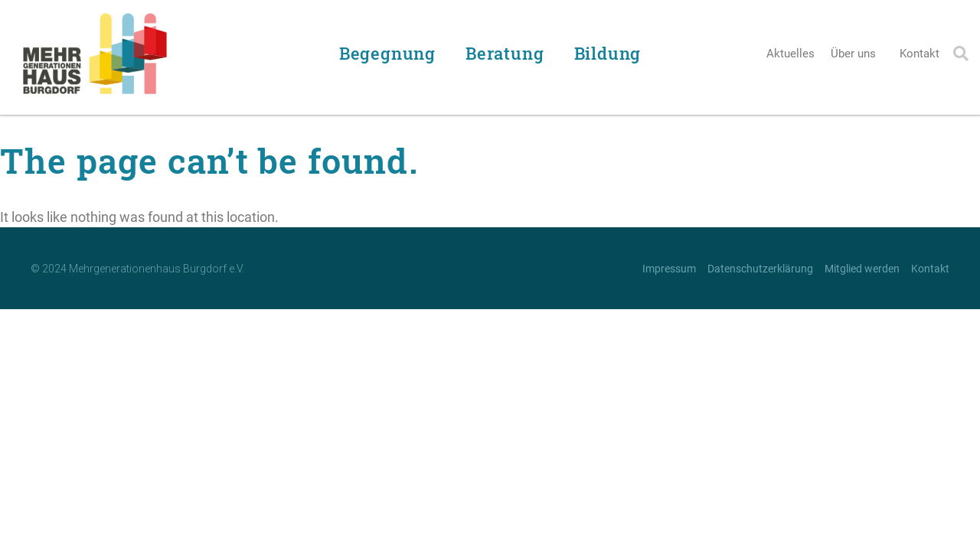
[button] (961, 54)
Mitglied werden (862, 269)
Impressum (669, 269)
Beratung (508, 53)
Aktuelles (791, 54)
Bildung (612, 53)
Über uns (857, 54)
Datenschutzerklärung (760, 269)
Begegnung (391, 53)
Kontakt (920, 54)
